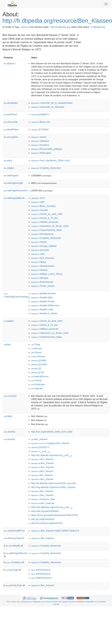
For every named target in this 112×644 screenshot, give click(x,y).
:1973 (38, 198)
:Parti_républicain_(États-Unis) (50, 160)
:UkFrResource (41, 570)
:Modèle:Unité (42, 309)
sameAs (9, 439)
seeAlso (9, 432)
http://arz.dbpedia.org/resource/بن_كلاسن (52, 455)
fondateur (14, 562)
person (25, 27)
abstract (9, 63)
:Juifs (38, 254)
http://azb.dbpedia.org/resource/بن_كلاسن (52, 507)
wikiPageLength (13, 183)
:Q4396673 (40, 114)
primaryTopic (14, 585)
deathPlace (11, 129)
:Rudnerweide (42, 282)
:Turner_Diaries (43, 286)
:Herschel (40, 250)
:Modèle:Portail (43, 301)
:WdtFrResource (41, 578)
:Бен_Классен (43, 503)
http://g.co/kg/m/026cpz (43, 519)
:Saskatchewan (43, 266)
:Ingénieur (40, 141)
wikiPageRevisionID (15, 191)
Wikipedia (37, 602)
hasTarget (12, 570)
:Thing (36, 344)
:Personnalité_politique (47, 149)
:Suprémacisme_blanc (47, 230)
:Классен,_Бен (43, 499)
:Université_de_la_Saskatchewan (52, 103)
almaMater (11, 103)
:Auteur (39, 137)
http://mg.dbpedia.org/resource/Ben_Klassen (53, 487)
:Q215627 (39, 364)
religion (9, 168)
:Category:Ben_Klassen (50, 443)
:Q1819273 (40, 447)
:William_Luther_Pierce (47, 274)
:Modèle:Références (45, 305)
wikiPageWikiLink (14, 198)
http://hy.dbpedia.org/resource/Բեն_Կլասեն (54, 483)
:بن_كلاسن (41, 451)
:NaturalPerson (40, 376)
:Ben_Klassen (39, 439)
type (7, 344)
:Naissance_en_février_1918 (50, 226)
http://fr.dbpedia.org (60, 27)
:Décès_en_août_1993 (47, 214)
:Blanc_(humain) (43, 206)
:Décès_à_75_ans (45, 218)
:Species (37, 388)
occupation (11, 137)
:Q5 (36, 368)
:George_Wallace (44, 246)
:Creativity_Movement (46, 168)
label (8, 416)
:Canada (39, 210)
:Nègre (39, 262)
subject (9, 321)
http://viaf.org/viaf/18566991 (45, 511)
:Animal (36, 380)
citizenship (11, 122)
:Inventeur (40, 145)
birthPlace (10, 114)
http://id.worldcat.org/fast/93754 (47, 523)
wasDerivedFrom (14, 531)
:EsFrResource (41, 574)
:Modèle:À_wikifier (44, 313)
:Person (37, 348)
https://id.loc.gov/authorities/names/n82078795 (54, 515)
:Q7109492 (40, 129)
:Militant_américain (45, 222)
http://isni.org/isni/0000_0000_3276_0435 (52, 432)
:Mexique (40, 278)
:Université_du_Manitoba (48, 107)
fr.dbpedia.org (98, 27)
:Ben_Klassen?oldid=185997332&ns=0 (55, 531)
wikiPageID (11, 176)
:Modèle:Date (42, 297)
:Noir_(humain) (43, 258)
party (8, 160)
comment (10, 396)
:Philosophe (41, 153)
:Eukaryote (38, 384)
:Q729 (38, 372)
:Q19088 (39, 360)
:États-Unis (41, 122)
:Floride (39, 242)
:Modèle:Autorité (43, 293)
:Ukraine (39, 270)
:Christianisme (42, 234)
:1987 (38, 202)
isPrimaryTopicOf (14, 538)
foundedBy (13, 546)
